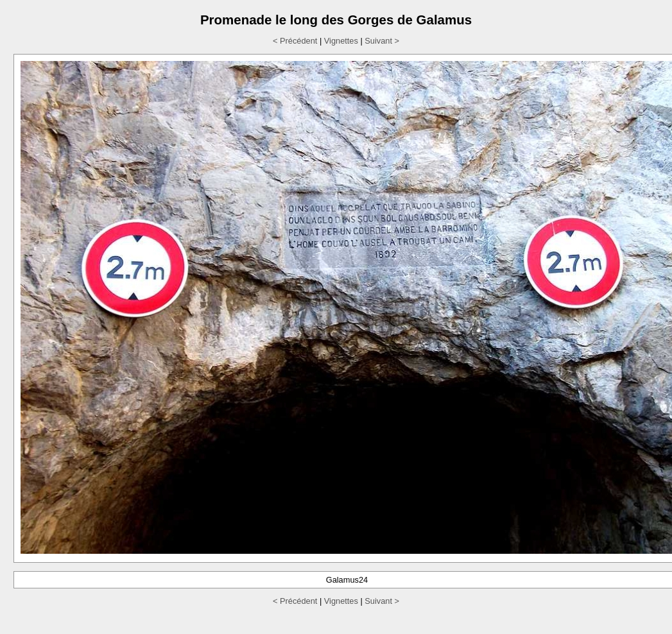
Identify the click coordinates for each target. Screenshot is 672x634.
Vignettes (341, 41)
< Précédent (295, 41)
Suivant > (382, 41)
